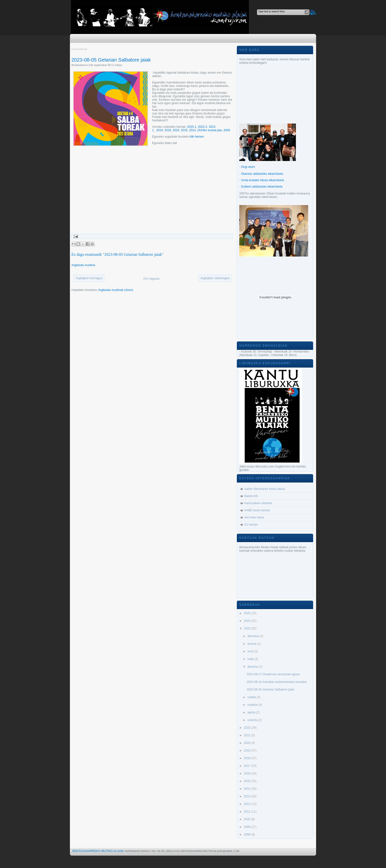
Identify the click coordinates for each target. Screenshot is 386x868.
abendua (254, 636)
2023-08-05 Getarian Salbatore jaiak (111, 60)
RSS (313, 12)
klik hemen (197, 137)
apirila (252, 712)
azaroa (252, 644)
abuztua (253, 667)
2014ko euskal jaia (210, 130)
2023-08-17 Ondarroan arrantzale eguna (273, 674)
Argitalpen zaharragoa (215, 278)
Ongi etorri (248, 167)
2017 (248, 766)
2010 (248, 819)
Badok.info (251, 496)
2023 (248, 628)
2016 (176, 130)
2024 (248, 621)
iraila (251, 659)
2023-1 (192, 127)
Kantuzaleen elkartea (258, 503)
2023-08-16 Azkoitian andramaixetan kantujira (277, 682)
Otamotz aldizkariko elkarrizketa (262, 174)
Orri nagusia (151, 279)
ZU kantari (251, 525)
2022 (248, 728)
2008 (227, 130)
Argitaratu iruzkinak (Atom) (116, 290)
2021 (248, 735)
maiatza (253, 705)
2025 (248, 613)
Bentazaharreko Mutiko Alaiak (98, 851)
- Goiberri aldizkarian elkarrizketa (261, 187)
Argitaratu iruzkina (83, 265)
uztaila (252, 697)
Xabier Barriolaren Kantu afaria (265, 489)
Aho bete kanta (254, 517)
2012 (248, 804)
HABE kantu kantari (257, 510)
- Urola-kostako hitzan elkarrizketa (262, 180)
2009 (248, 827)
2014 (192, 130)
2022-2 (202, 127)
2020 (248, 743)
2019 (160, 130)
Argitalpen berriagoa (89, 278)
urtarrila (253, 720)
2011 (248, 812)
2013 (248, 796)
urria (251, 651)
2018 (168, 130)
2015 (184, 130)
